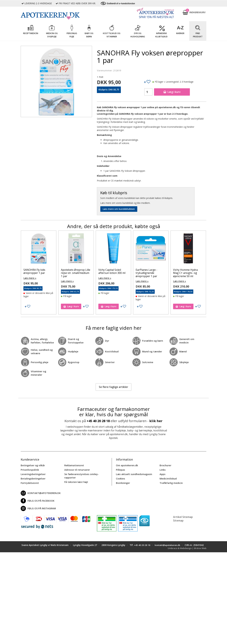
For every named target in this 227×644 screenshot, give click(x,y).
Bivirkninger (123, 482)
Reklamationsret (74, 465)
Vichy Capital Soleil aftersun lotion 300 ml (112, 271)
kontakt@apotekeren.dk (40, 492)
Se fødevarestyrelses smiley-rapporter (81, 475)
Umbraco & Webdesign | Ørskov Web (186, 550)
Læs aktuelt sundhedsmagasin (133, 474)
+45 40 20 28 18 (98, 421)
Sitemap (178, 520)
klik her (156, 421)
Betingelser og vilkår (32, 465)
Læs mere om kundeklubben (119, 209)
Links (162, 469)
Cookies (120, 478)
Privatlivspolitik (29, 469)
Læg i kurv (172, 92)
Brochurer (165, 465)
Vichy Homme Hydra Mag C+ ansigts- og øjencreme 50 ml (185, 273)
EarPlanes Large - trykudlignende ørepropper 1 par (146, 273)
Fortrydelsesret (29, 482)
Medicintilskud (168, 478)
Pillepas (120, 469)
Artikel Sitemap (183, 516)
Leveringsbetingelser (32, 474)
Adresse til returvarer (76, 469)
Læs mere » (30, 278)
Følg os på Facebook (37, 500)
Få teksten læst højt (76, 481)
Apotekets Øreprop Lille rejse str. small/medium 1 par (76, 273)
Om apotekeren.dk (127, 465)
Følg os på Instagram (38, 507)
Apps (162, 474)
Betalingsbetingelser (32, 478)
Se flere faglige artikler (113, 387)
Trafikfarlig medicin (171, 482)
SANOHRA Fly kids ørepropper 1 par (34, 271)
